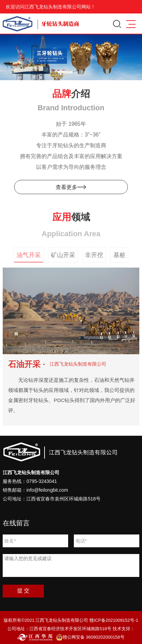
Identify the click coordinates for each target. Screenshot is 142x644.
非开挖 (94, 259)
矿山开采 (63, 259)
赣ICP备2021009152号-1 (114, 620)
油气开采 (29, 259)
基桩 (119, 259)
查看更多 (71, 188)
